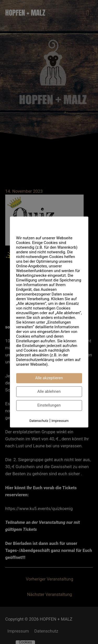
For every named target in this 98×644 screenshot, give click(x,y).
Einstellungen (49, 405)
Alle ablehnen (49, 391)
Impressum (60, 421)
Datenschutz (39, 421)
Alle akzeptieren (49, 378)
